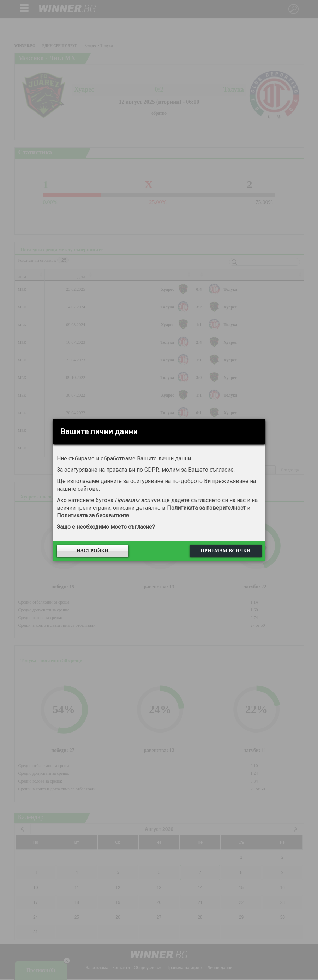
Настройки (92, 551)
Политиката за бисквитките (93, 516)
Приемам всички (225, 551)
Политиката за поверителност (206, 508)
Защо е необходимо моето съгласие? (106, 527)
